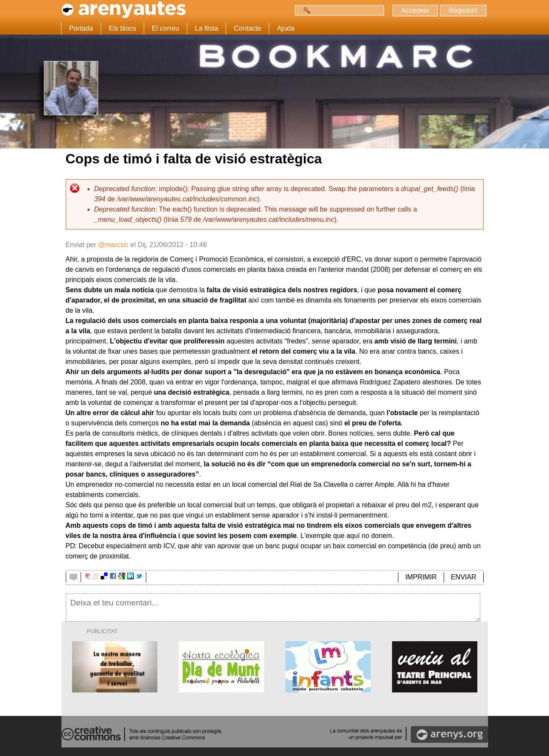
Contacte (247, 28)
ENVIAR (464, 577)
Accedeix (415, 10)
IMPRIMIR (421, 577)
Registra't (463, 10)
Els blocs (122, 28)
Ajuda (286, 28)
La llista (206, 28)
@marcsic (113, 245)
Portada (81, 28)
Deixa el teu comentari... (273, 608)
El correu (166, 28)
